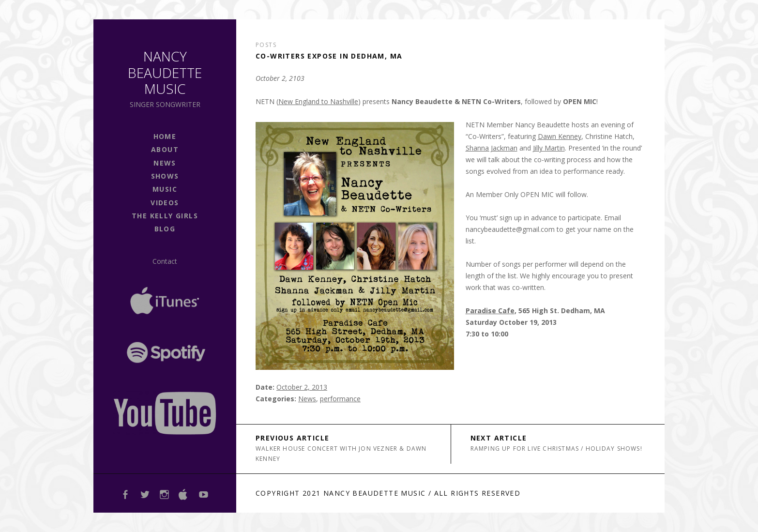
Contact (165, 261)
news (165, 163)
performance (340, 399)
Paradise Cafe (490, 311)
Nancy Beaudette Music (165, 72)
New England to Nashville (318, 101)
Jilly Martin (549, 148)
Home (165, 136)
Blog (165, 229)
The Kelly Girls (165, 216)
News (307, 399)
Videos (165, 203)
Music (165, 189)
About (165, 149)
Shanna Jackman (492, 148)
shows (165, 176)
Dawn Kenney (560, 136)
